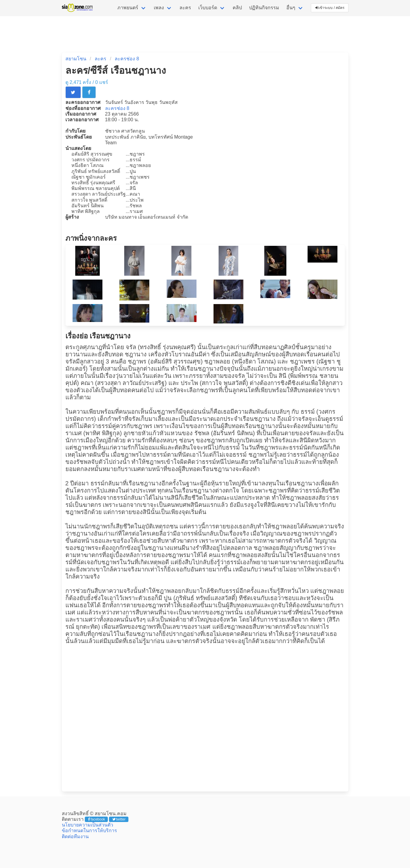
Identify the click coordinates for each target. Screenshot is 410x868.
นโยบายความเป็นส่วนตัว (87, 825)
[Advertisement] (205, 718)
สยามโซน (76, 59)
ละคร (185, 8)
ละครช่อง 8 (127, 59)
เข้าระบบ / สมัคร (330, 8)
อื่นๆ (291, 8)
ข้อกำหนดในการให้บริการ (89, 831)
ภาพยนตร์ (128, 8)
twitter (119, 819)
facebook (97, 819)
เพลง (159, 8)
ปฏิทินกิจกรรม (264, 8)
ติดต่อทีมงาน (75, 836)
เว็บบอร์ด (208, 8)
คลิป (237, 8)
